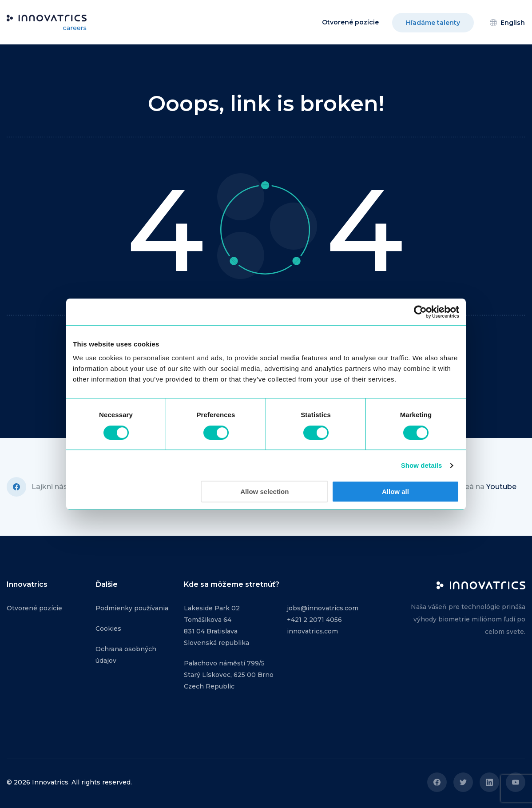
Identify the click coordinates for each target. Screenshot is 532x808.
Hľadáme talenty (433, 23)
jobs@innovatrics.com (323, 608)
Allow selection (264, 492)
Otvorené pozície (350, 22)
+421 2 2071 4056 (314, 620)
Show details (422, 465)
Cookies (108, 629)
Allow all (395, 492)
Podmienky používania (132, 608)
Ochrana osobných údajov (126, 655)
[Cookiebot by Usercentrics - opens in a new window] (420, 312)
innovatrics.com (312, 631)
